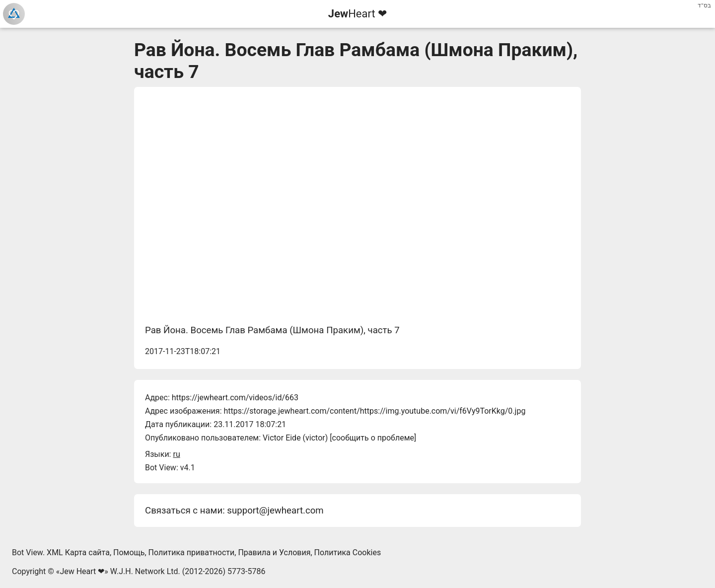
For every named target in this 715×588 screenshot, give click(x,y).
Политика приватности (192, 552)
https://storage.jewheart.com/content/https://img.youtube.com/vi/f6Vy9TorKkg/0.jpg (374, 411)
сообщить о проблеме (373, 438)
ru (176, 454)
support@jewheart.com (275, 511)
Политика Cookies (348, 552)
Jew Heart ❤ (82, 571)
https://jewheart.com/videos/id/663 (235, 398)
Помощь (129, 552)
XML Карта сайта (78, 552)
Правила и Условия (274, 552)
